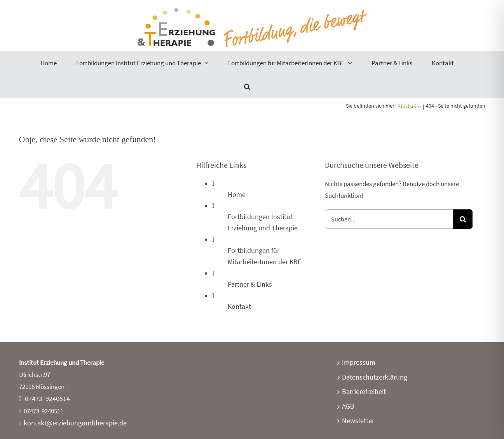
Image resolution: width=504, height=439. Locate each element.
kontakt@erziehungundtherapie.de (75, 423)
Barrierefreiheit (364, 391)
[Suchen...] (389, 219)
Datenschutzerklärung (375, 377)
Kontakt (239, 306)
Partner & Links (250, 284)
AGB (348, 406)
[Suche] (463, 219)
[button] (247, 86)
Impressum (359, 362)
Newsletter (358, 421)
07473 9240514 (47, 398)
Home (237, 194)
